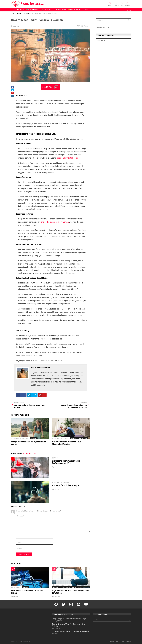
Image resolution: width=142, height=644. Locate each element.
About (118, 641)
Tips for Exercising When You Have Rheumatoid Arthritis (67, 443)
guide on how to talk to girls (68, 158)
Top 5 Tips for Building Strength (65, 485)
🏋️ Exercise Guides (18, 10)
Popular (116, 4)
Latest (110, 4)
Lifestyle (25, 587)
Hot (122, 4)
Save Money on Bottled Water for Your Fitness (27, 592)
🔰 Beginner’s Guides (33, 10)
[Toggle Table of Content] (55, 87)
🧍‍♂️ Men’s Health (46, 10)
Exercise (34, 438)
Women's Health (77, 587)
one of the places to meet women (55, 222)
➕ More (86, 10)
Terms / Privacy (126, 641)
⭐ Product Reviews (74, 10)
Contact (111, 641)
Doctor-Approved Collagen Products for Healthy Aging (71, 631)
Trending (127, 4)
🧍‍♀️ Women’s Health (60, 10)
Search (129, 21)
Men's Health (30, 454)
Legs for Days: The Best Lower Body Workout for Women (71, 592)
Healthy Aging (83, 438)
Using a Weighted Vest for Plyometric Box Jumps (29, 443)
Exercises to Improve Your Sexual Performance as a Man (66, 462)
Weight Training (65, 587)
